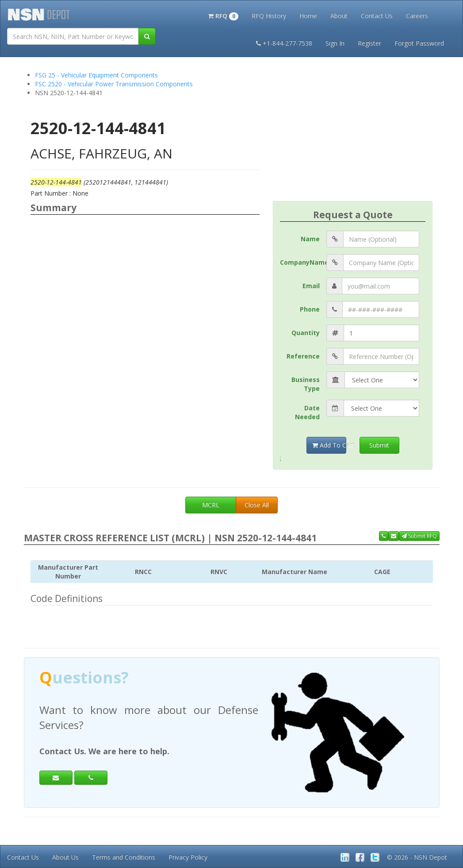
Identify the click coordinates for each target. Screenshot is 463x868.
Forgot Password (419, 43)
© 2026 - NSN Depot (417, 857)
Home (308, 16)
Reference (303, 356)
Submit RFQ (419, 536)
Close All (257, 505)
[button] (223, 15)
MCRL (211, 505)
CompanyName (303, 262)
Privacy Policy (188, 857)
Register (369, 43)
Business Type (306, 384)
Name (310, 239)
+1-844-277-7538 (284, 43)
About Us (65, 857)
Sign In (335, 43)
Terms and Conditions (124, 857)
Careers (417, 16)
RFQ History (269, 16)
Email (311, 286)
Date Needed (307, 412)
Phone (310, 309)
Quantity (306, 333)
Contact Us (377, 16)
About (339, 16)
